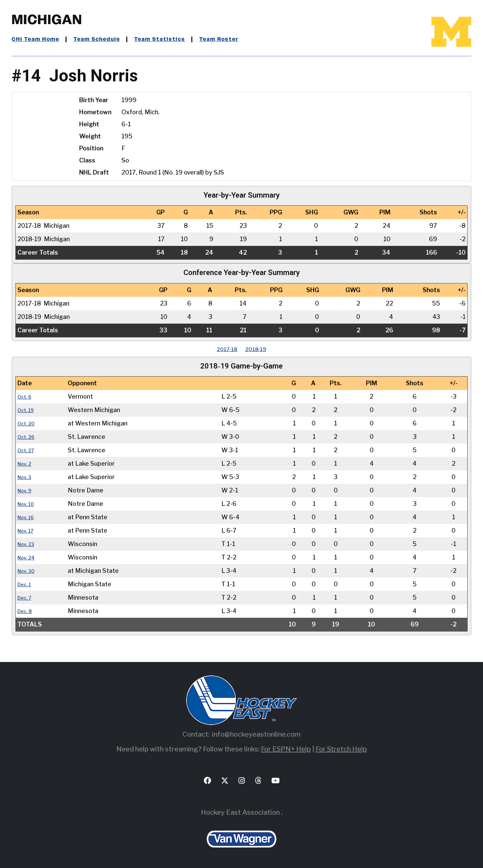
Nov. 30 (28, 571)
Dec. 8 (26, 611)
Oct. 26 (28, 437)
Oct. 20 (28, 423)
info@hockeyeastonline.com (256, 734)
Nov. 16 (28, 517)
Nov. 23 (28, 544)
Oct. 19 (28, 410)
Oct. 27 (28, 450)
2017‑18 (223, 349)
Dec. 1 (26, 584)
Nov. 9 (26, 490)
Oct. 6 (26, 396)
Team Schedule (106, 39)
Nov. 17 (28, 530)
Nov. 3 (26, 477)
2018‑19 (260, 349)
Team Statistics (175, 39)
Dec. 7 (26, 597)
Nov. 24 (28, 557)
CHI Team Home (39, 39)
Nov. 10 (28, 504)
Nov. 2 (26, 463)
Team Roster (240, 39)
